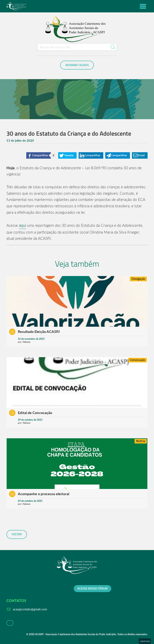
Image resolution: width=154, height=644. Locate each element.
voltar (17, 534)
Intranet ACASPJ (77, 65)
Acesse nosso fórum (93, 589)
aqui (22, 225)
